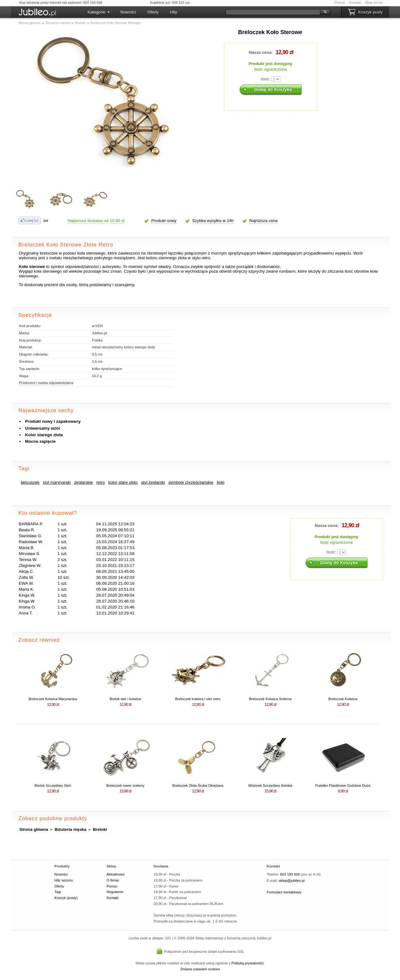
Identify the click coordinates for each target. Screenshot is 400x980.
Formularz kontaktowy (284, 892)
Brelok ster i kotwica (125, 699)
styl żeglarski (153, 482)
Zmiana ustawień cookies (200, 969)
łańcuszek (30, 482)
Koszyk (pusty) (66, 898)
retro (100, 482)
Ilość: (265, 79)
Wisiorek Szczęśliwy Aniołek (270, 786)
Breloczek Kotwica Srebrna (270, 699)
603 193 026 (290, 874)
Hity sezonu (64, 880)
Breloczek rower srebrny (125, 786)
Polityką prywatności (248, 963)
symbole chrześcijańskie (191, 482)
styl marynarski (57, 482)
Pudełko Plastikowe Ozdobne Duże (343, 786)
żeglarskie (83, 482)
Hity (174, 12)
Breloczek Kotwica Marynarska (53, 699)
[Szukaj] (273, 12)
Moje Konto (374, 3)
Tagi (58, 892)
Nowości (128, 12)
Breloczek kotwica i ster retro (198, 699)
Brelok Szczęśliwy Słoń (53, 786)
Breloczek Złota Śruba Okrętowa (198, 786)
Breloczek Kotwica (343, 699)
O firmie (113, 880)
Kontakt (355, 3)
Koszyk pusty (370, 12)
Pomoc (340, 3)
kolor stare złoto (123, 482)
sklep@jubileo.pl (292, 881)
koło (221, 482)
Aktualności (116, 874)
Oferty (153, 12)
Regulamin (115, 892)
